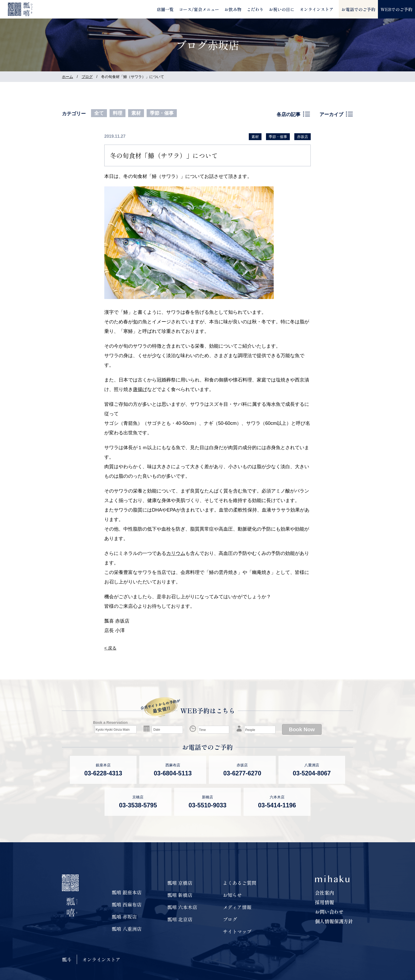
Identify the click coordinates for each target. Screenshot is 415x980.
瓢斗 (67, 959)
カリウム (176, 553)
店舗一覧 (165, 9)
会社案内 (324, 892)
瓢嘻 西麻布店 (127, 904)
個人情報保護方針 (334, 921)
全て (99, 113)
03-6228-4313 (103, 773)
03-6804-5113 (173, 773)
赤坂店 (303, 137)
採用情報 (324, 902)
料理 (118, 113)
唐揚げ (140, 389)
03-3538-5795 (138, 805)
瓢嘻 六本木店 (182, 907)
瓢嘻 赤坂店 (124, 917)
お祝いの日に (282, 9)
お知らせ (232, 895)
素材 (136, 113)
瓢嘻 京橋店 (180, 883)
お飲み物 (233, 9)
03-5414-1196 (277, 805)
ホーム (67, 77)
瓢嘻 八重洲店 (127, 929)
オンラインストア (317, 9)
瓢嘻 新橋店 (180, 895)
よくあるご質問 (240, 883)
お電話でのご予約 (358, 9)
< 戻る (110, 648)
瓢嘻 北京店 (180, 919)
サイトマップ (237, 931)
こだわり (255, 9)
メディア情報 (237, 907)
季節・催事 (162, 113)
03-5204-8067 (312, 773)
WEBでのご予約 (396, 9)
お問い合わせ (329, 912)
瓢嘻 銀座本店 (127, 892)
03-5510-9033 (207, 805)
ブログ (87, 77)
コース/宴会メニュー (199, 9)
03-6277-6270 (242, 773)
